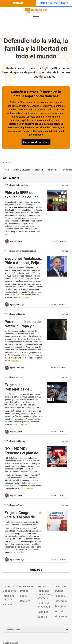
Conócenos (10, 588)
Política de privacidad (44, 602)
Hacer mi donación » (36, 142)
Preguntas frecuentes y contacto (45, 591)
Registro (25, 598)
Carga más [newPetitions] (36, 567)
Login (23, 593)
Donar (18, 3)
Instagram (61, 598)
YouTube (60, 608)
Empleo (7, 602)
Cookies (42, 614)
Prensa (24, 588)
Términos (43, 609)
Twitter (59, 588)
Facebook (60, 593)
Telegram (60, 603)
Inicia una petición (9, 595)
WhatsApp (61, 613)
